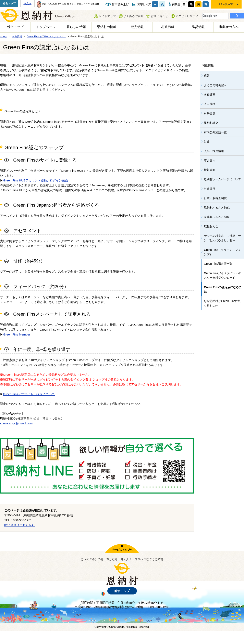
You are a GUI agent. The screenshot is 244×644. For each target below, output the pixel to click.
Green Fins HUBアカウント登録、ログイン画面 (36, 180)
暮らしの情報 (76, 27)
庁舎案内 (210, 161)
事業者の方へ (229, 27)
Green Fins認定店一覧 (218, 264)
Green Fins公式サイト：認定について (29, 394)
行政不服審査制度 (215, 198)
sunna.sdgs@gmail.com (16, 423)
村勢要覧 (210, 113)
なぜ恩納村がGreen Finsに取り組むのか (222, 303)
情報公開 (210, 170)
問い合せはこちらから (20, 525)
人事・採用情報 (214, 151)
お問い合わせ (159, 16)
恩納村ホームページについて (222, 179)
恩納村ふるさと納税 (217, 208)
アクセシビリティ (187, 16)
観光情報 (137, 27)
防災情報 (198, 27)
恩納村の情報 (107, 27)
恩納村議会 (211, 123)
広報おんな (211, 226)
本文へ (28, 3)
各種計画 (210, 95)
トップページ (46, 27)
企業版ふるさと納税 (217, 217)
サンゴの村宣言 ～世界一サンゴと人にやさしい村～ (222, 238)
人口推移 (210, 104)
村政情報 (168, 27)
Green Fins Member (17, 334)
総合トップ (9, 3)
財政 (207, 142)
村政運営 (210, 189)
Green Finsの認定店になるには (223, 289)
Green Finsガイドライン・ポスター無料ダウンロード (222, 275)
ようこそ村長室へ (215, 85)
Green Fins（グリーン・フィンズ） (222, 252)
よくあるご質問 (133, 16)
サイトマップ (107, 16)
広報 (207, 76)
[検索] (215, 16)
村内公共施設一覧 (215, 132)
